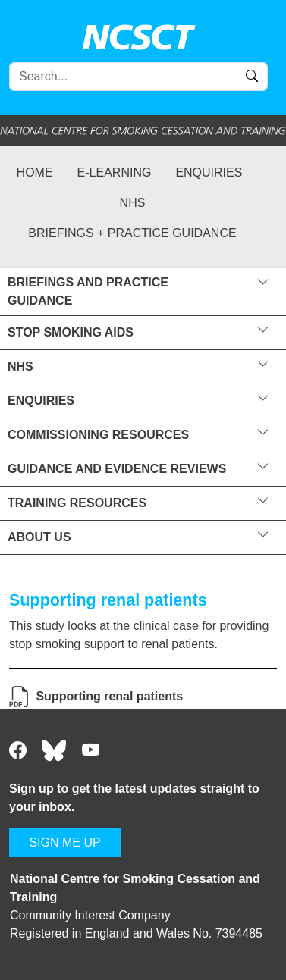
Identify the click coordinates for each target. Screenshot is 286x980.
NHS (133, 203)
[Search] (138, 77)
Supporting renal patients (109, 696)
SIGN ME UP (64, 842)
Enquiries (209, 172)
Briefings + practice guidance (132, 233)
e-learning (115, 172)
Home (35, 172)
